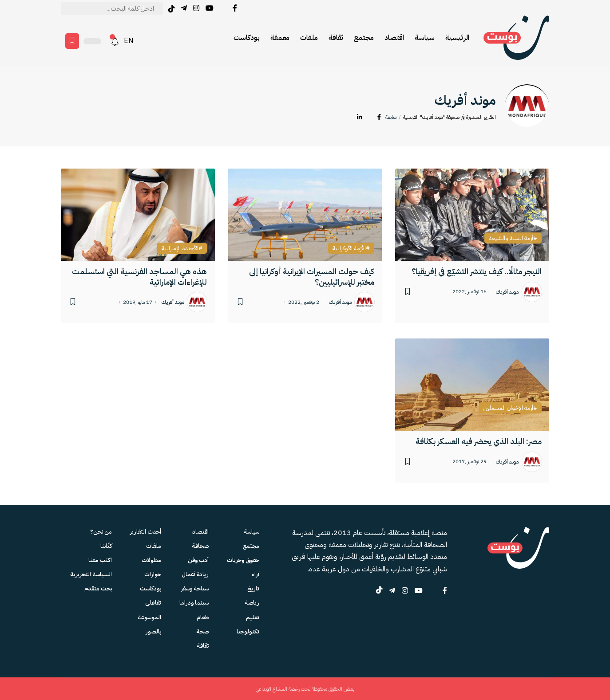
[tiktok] (171, 9)
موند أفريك (507, 292)
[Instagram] (196, 8)
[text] (112, 8)
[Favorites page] (72, 41)
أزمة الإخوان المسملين (508, 408)
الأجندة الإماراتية (180, 248)
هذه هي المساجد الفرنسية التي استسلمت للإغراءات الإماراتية (139, 276)
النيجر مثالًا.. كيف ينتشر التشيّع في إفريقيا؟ (477, 271)
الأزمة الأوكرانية (349, 248)
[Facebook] (235, 8)
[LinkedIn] (359, 117)
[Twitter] (223, 8)
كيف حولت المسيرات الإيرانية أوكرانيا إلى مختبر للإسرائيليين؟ (312, 276)
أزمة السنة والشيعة (511, 238)
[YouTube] (210, 8)
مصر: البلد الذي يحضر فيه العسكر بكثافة (479, 441)
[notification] (115, 41)
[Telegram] (184, 8)
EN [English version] (129, 41)
